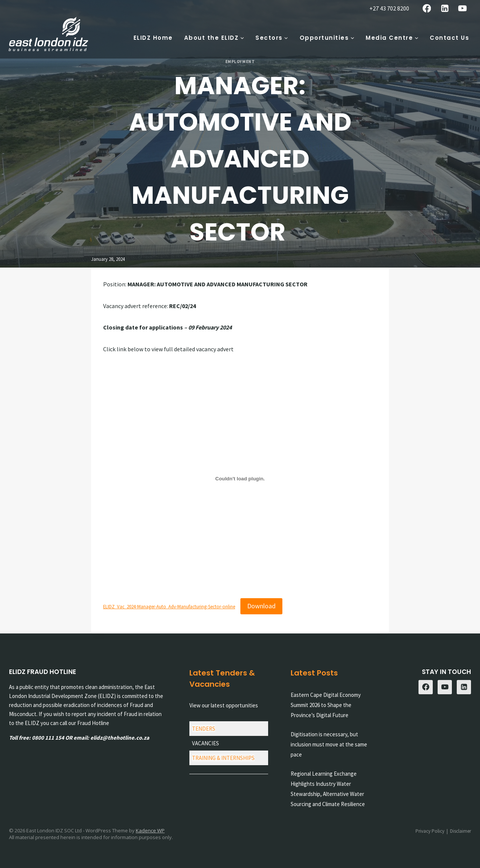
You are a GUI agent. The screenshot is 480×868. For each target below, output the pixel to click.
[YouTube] (463, 8)
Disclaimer (460, 831)
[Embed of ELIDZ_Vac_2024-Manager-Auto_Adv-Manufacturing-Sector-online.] (240, 478)
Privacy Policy (430, 831)
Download (261, 606)
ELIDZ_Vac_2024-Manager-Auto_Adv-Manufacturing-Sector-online (169, 606)
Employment (240, 62)
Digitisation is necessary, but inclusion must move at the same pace (329, 744)
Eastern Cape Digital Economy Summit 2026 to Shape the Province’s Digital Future (326, 705)
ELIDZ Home (153, 38)
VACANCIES (205, 743)
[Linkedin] (445, 8)
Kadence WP (150, 830)
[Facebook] (427, 8)
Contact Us (449, 38)
